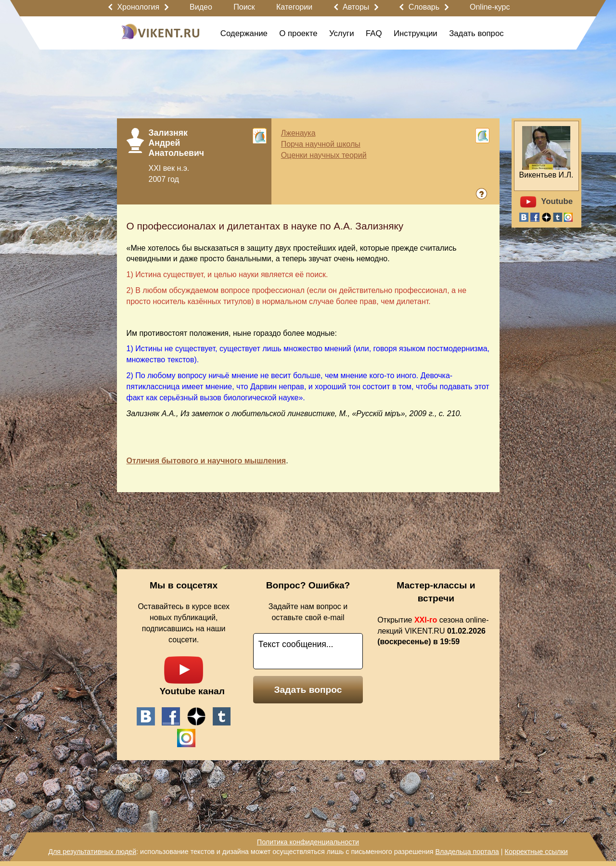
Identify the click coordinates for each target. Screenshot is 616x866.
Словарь (424, 7)
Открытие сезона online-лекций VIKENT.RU (433, 631)
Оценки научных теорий (324, 155)
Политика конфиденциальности (308, 842)
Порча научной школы (321, 144)
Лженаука (298, 133)
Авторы (356, 7)
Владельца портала (467, 852)
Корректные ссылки (536, 852)
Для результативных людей (92, 852)
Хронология (138, 7)
